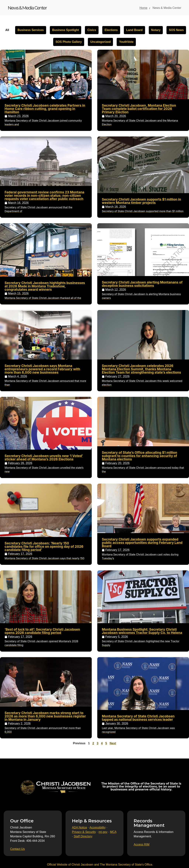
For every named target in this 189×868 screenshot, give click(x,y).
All (7, 30)
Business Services (31, 30)
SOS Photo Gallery (69, 42)
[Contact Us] (17, 849)
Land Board (134, 30)
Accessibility (98, 827)
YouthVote (126, 42)
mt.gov (103, 832)
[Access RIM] (141, 845)
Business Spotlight (66, 30)
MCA (113, 832)
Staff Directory (83, 836)
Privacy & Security (84, 832)
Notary (156, 30)
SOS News (176, 30)
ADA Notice (80, 827)
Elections (111, 30)
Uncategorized (100, 42)
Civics (92, 30)
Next (113, 743)
